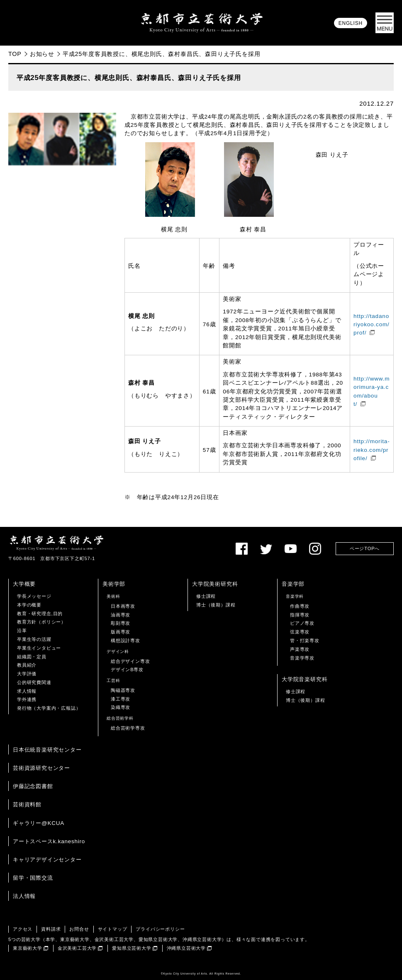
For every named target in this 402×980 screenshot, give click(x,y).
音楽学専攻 (302, 658)
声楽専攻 (300, 649)
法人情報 (24, 896)
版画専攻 (121, 632)
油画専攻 (121, 615)
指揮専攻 (300, 615)
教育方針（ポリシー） (41, 622)
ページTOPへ (365, 548)
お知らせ (42, 54)
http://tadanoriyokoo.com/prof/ (372, 325)
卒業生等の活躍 (34, 639)
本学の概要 (29, 605)
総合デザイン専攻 (130, 661)
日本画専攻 (123, 606)
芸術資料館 (27, 804)
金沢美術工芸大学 (77, 948)
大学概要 (24, 584)
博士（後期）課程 (216, 605)
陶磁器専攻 (123, 690)
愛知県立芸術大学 (132, 948)
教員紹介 (27, 665)
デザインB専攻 (127, 670)
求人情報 (27, 691)
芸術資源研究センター (41, 768)
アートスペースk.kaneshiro (49, 841)
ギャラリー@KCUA (39, 823)
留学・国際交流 (33, 878)
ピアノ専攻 (302, 623)
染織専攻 (121, 707)
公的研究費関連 (34, 682)
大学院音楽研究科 (305, 679)
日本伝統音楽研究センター (47, 750)
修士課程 (206, 596)
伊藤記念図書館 (33, 786)
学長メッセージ (34, 596)
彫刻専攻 (121, 623)
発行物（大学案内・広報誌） (49, 708)
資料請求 (51, 929)
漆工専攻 (121, 699)
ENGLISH (351, 23)
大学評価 (27, 674)
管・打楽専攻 (305, 640)
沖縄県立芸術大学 (186, 948)
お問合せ (79, 929)
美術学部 (114, 584)
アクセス (23, 929)
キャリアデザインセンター (47, 860)
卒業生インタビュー (39, 648)
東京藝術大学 (28, 948)
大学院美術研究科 (215, 584)
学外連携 (27, 699)
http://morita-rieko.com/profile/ (372, 450)
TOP (15, 54)
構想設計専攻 (125, 640)
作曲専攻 (300, 606)
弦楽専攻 (300, 632)
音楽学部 (293, 584)
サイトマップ (113, 929)
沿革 (22, 631)
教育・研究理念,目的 (40, 614)
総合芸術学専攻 (128, 728)
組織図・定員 (32, 657)
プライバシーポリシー (160, 929)
